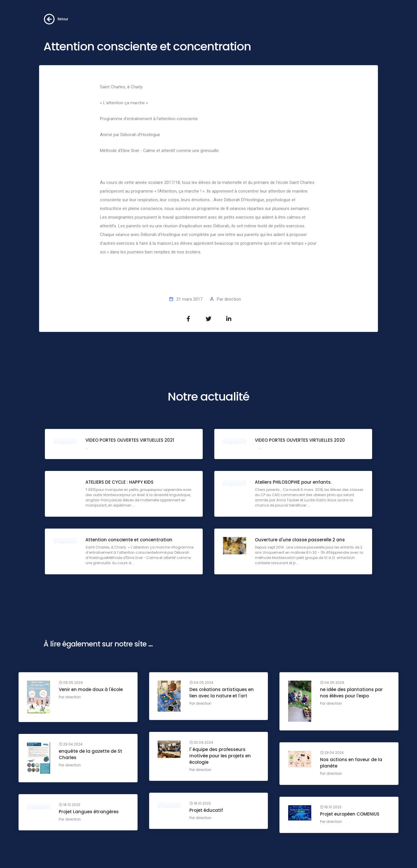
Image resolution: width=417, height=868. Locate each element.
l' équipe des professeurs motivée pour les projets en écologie (220, 756)
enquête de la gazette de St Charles (91, 755)
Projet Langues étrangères (89, 812)
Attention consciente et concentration (129, 540)
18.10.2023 (200, 803)
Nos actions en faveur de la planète (351, 763)
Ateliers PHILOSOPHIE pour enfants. (293, 482)
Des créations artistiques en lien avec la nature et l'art (222, 693)
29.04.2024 (71, 745)
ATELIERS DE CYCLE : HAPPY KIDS (119, 482)
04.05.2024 (202, 683)
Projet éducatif (206, 810)
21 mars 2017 (189, 299)
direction (233, 299)
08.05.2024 (71, 683)
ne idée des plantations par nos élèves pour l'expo (351, 693)
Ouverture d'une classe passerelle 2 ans (300, 540)
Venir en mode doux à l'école (91, 690)
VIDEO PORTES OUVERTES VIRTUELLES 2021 (130, 440)
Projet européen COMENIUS (350, 814)
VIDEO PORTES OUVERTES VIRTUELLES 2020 (300, 440)
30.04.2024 (202, 743)
